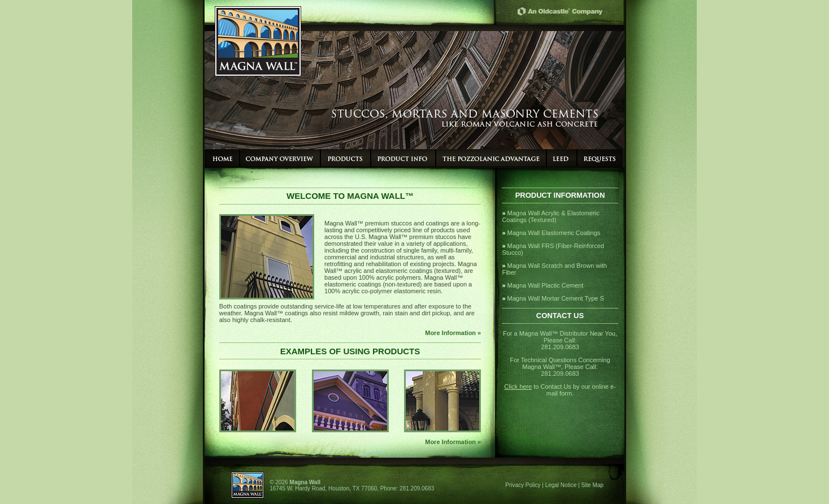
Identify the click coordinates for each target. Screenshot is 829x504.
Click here (518, 386)
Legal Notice (561, 485)
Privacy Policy (523, 485)
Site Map (592, 485)
